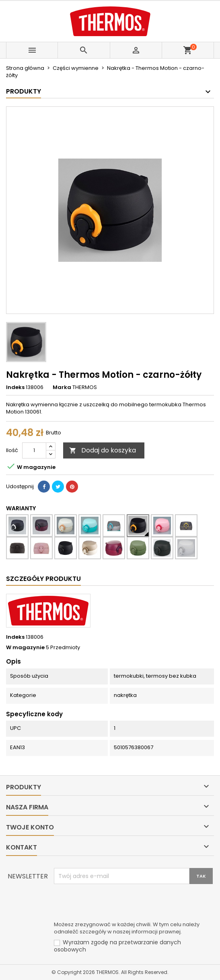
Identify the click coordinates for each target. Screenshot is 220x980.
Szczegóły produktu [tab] (43, 579)
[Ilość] (34, 450)
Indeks (15, 387)
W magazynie (25, 648)
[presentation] (115, 904)
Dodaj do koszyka (103, 450)
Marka (62, 387)
